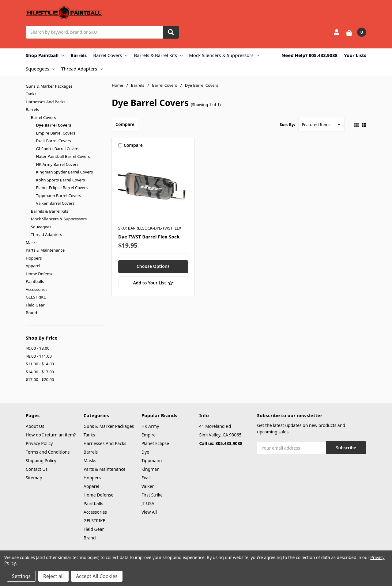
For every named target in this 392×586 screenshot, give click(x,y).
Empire (149, 435)
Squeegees (40, 69)
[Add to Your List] (153, 283)
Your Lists (355, 55)
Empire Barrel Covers (56, 133)
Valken (148, 486)
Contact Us (37, 469)
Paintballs (35, 281)
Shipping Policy (41, 460)
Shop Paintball (45, 55)
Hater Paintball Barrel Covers (63, 156)
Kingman (151, 469)
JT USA (148, 503)
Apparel (33, 266)
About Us (35, 426)
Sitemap (34, 478)
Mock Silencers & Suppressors (224, 55)
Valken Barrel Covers (55, 203)
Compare (125, 124)
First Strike (152, 495)
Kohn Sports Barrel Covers (61, 180)
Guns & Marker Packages (49, 86)
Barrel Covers (110, 55)
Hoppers (34, 258)
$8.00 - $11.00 (39, 356)
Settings (21, 576)
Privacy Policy (39, 443)
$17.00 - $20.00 (40, 379)
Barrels (79, 55)
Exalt (146, 478)
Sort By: (287, 124)
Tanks (31, 94)
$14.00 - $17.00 (40, 372)
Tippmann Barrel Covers (59, 196)
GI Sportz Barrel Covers (58, 149)
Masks (32, 242)
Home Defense (40, 274)
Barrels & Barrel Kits (158, 55)
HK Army (150, 426)
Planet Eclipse (155, 443)
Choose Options (153, 266)
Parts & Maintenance (45, 250)
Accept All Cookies (97, 576)
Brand (31, 313)
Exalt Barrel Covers (54, 141)
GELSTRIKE (36, 297)
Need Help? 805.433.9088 (309, 55)
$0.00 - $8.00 (38, 348)
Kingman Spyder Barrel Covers (65, 172)
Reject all (53, 576)
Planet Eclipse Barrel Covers (62, 188)
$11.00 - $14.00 (40, 364)
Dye (145, 452)
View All (149, 512)
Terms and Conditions (48, 452)
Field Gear (35, 305)
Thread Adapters (82, 69)
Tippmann (152, 460)
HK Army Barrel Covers (57, 164)
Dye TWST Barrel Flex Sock (149, 237)
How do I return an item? (51, 435)
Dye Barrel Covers (54, 125)
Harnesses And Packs (45, 102)
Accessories (37, 289)
